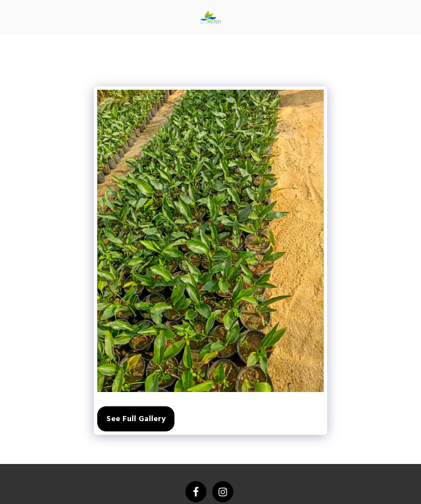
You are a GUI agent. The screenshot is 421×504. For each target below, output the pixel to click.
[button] (13, 17)
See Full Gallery (136, 419)
